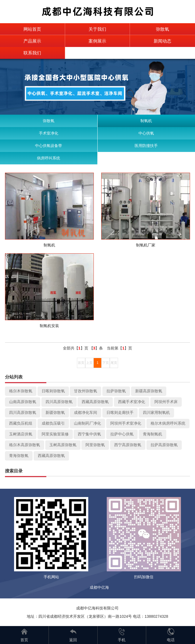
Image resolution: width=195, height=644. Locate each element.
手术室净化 (49, 133)
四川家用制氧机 (156, 412)
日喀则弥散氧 (53, 391)
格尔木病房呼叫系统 (168, 423)
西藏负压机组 (21, 423)
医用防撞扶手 (146, 146)
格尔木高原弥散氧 (25, 445)
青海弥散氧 (19, 456)
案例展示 (97, 41)
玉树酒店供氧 (21, 434)
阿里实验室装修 (55, 434)
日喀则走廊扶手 (120, 412)
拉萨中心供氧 (122, 434)
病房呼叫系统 (49, 158)
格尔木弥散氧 (21, 391)
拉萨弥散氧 (116, 391)
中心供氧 (146, 133)
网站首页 (32, 29)
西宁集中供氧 (89, 434)
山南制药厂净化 (87, 423)
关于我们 (97, 29)
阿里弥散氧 (95, 445)
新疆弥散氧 (55, 412)
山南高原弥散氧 (23, 402)
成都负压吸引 (53, 423)
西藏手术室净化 (132, 402)
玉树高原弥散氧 (63, 445)
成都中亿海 (99, 587)
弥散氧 (162, 29)
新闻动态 (162, 41)
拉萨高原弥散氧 (164, 445)
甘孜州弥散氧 (86, 391)
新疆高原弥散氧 (149, 391)
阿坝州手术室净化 (126, 423)
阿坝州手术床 (166, 402)
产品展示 (32, 41)
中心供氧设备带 (49, 146)
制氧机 (146, 121)
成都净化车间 (86, 412)
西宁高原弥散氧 (128, 445)
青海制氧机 (153, 434)
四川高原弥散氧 (59, 402)
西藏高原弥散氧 (95, 402)
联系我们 (32, 53)
